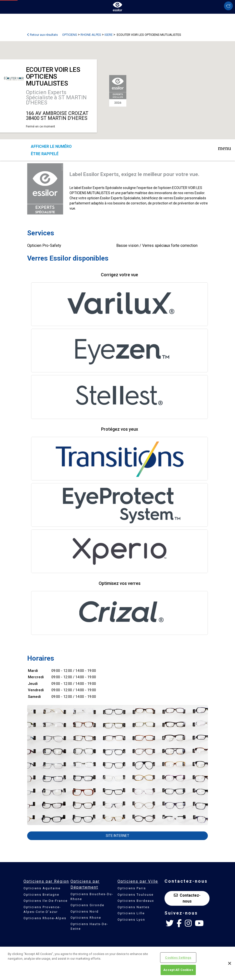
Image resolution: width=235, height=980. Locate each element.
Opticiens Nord (85, 911)
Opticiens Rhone (86, 918)
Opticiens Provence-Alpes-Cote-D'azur (42, 910)
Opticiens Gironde (87, 905)
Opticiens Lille (131, 913)
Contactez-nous (187, 898)
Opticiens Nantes (134, 907)
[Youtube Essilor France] (199, 923)
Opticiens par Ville (138, 881)
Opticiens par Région (46, 881)
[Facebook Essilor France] (179, 923)
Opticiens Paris (132, 888)
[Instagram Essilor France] (188, 923)
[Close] (230, 963)
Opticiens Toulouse (135, 895)
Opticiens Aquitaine (42, 888)
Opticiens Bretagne (41, 895)
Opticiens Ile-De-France (46, 901)
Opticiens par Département (85, 884)
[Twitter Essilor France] (170, 923)
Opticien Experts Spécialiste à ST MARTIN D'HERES (56, 97)
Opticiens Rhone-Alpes (45, 918)
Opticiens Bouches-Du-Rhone (92, 897)
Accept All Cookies (178, 970)
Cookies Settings (178, 958)
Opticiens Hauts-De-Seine (89, 926)
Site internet (117, 836)
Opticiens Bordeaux (136, 901)
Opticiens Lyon (131, 920)
